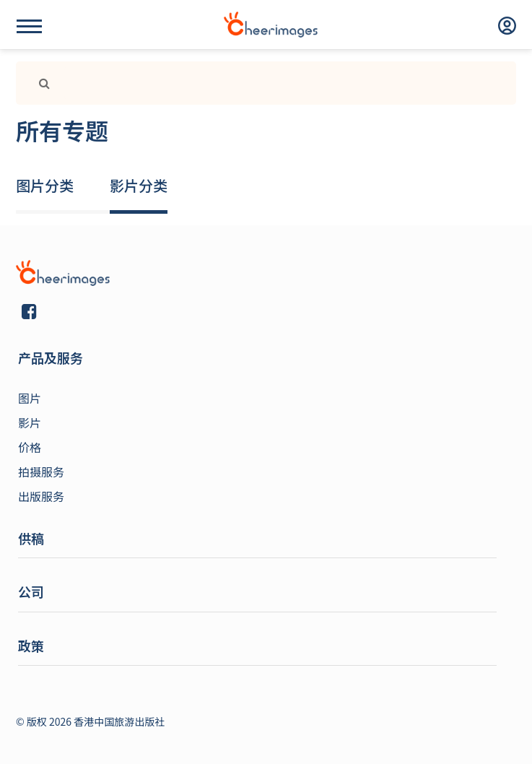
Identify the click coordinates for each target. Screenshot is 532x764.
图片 (30, 398)
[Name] (29, 26)
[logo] (271, 25)
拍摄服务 (41, 472)
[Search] (287, 83)
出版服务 (41, 496)
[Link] (39, 83)
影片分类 (139, 185)
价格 (30, 447)
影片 (30, 422)
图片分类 (45, 185)
